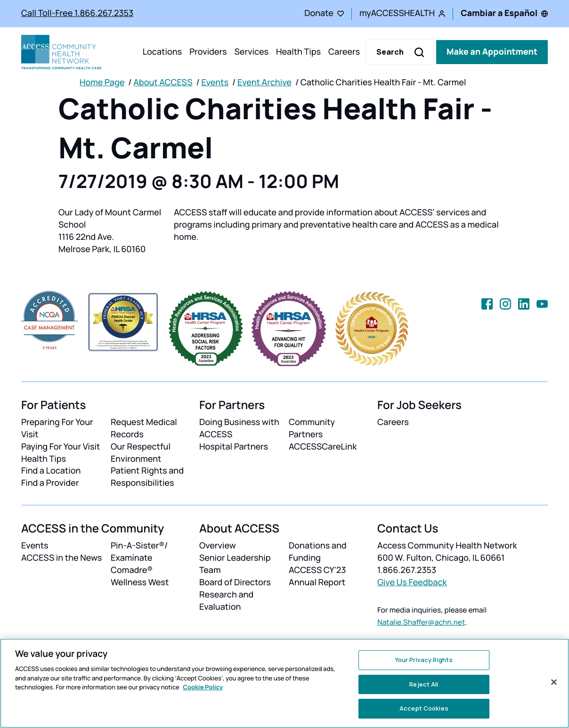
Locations (162, 52)
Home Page (102, 82)
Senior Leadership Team (235, 564)
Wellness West (140, 582)
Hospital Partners (234, 447)
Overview (218, 546)
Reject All (424, 684)
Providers (208, 52)
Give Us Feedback (412, 582)
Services (251, 52)
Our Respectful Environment (141, 453)
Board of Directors (235, 582)
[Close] (554, 682)
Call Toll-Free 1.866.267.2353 (77, 13)
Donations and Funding (318, 552)
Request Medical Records (144, 428)
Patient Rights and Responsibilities (147, 477)
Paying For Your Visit (61, 447)
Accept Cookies (424, 708)
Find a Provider (50, 483)
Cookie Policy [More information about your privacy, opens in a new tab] (203, 687)
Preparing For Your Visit (57, 428)
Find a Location (51, 471)
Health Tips (298, 52)
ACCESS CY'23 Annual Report (317, 576)
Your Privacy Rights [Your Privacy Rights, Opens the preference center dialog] (424, 660)
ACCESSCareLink (323, 447)
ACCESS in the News (61, 558)
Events (215, 82)
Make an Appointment (492, 52)
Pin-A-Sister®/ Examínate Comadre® (139, 558)
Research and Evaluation (226, 601)
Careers (344, 52)
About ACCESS (163, 82)
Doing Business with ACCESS (239, 428)
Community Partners (312, 428)
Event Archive (264, 82)
